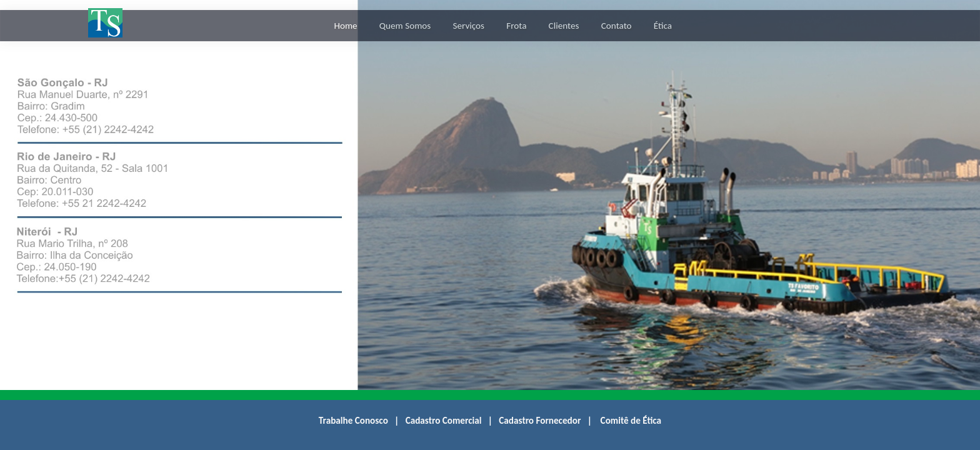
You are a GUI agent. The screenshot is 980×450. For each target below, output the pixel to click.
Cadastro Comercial (444, 421)
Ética (663, 26)
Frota (516, 26)
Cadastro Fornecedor (540, 421)
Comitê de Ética (631, 421)
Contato (617, 26)
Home (345, 26)
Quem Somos (405, 26)
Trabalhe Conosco (353, 421)
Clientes (564, 26)
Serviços (468, 26)
